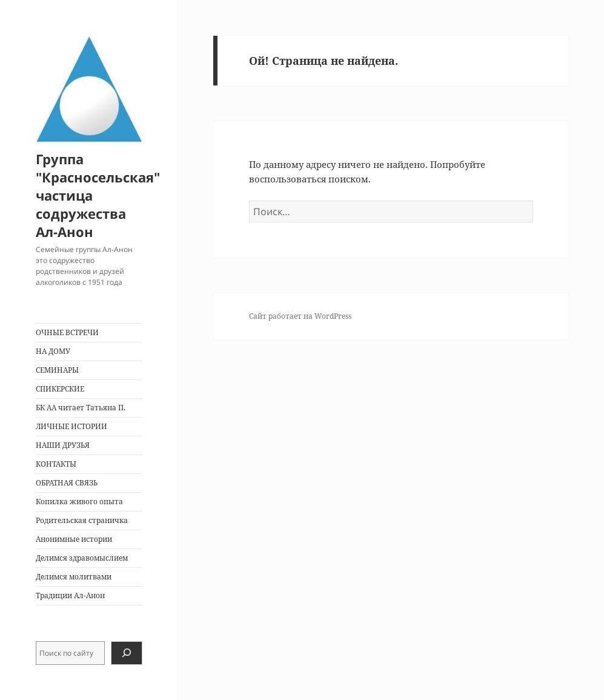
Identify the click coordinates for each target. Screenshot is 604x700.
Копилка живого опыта (79, 502)
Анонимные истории (74, 539)
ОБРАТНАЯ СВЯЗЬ (67, 483)
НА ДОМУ (53, 351)
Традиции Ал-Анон (70, 595)
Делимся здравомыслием (82, 558)
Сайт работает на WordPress (300, 316)
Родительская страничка (82, 520)
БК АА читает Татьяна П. (81, 408)
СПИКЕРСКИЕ (60, 389)
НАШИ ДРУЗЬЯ (63, 445)
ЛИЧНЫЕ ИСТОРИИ (71, 426)
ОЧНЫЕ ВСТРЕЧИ (67, 332)
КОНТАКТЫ (56, 464)
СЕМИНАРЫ (57, 370)
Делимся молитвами (74, 577)
